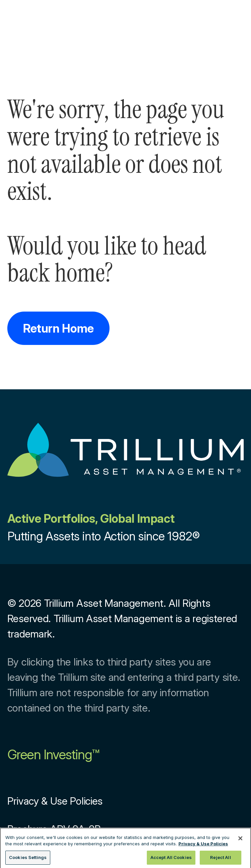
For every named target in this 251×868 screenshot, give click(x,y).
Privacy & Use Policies (55, 801)
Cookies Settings (28, 859)
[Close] (240, 840)
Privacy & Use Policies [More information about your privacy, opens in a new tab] (203, 845)
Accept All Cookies (171, 859)
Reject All (220, 859)
